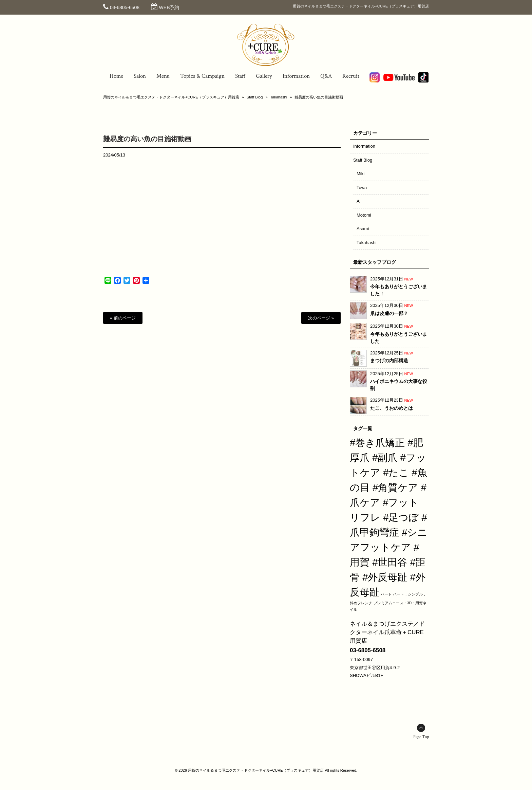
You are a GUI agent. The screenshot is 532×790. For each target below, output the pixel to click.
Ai (359, 201)
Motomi (364, 215)
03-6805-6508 (125, 7)
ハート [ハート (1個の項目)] (386, 594)
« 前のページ (123, 318)
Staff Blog (255, 97)
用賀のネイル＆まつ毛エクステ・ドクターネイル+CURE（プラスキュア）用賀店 (171, 97)
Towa (362, 188)
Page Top (421, 737)
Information (364, 146)
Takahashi (279, 97)
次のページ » (321, 318)
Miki (360, 174)
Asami (363, 229)
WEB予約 (169, 7)
